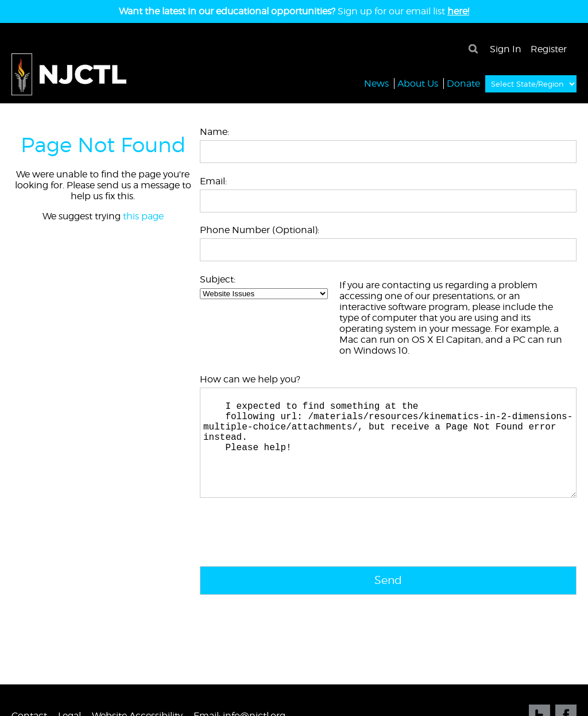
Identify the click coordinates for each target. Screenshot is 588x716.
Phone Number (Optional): (260, 230)
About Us (418, 83)
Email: (213, 181)
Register (549, 49)
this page (143, 216)
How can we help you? (250, 379)
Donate (463, 83)
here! (458, 11)
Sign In (506, 49)
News (376, 83)
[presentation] (287, 558)
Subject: (218, 279)
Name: (214, 132)
